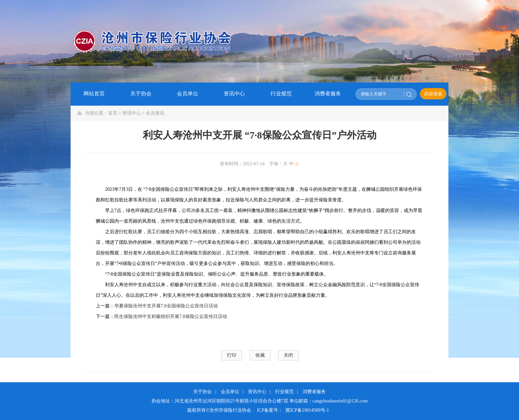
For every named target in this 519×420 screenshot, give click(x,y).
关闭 (288, 355)
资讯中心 (132, 113)
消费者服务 (314, 392)
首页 (113, 113)
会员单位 (230, 392)
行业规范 (284, 392)
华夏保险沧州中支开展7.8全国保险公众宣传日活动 (166, 306)
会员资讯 (155, 113)
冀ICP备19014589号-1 (307, 410)
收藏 (260, 355)
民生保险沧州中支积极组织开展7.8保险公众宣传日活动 (171, 316)
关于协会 (202, 392)
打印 (232, 355)
